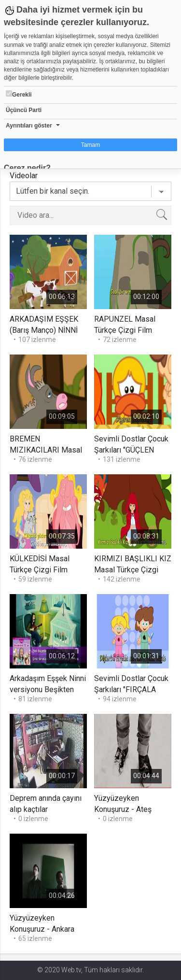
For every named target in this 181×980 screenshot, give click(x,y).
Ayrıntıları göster (29, 126)
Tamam (90, 145)
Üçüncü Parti (24, 110)
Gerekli (19, 94)
